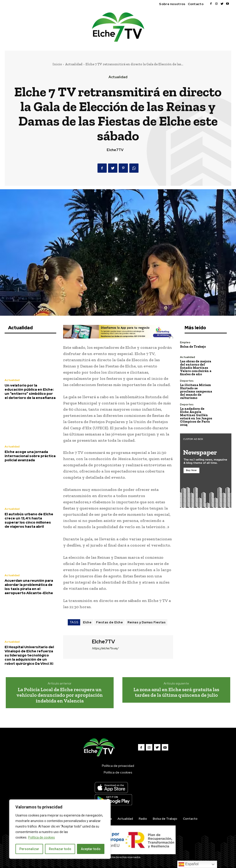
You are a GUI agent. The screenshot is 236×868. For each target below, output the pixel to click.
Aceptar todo (91, 849)
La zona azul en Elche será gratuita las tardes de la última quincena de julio (176, 692)
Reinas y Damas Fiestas (146, 622)
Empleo (185, 342)
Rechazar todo (60, 849)
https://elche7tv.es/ (105, 648)
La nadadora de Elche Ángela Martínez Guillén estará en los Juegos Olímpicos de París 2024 (196, 417)
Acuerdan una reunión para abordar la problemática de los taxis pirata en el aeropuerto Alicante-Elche (29, 587)
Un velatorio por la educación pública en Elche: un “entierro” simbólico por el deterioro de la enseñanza (30, 392)
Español (189, 864)
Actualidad (74, 64)
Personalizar (29, 849)
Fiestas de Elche (109, 622)
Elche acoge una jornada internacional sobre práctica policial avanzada (30, 456)
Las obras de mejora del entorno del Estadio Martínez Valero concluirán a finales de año (196, 368)
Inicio (57, 64)
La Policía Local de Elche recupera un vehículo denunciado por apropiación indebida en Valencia (60, 695)
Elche (87, 622)
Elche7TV (115, 150)
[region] (60, 829)
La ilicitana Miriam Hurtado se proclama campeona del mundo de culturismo (196, 391)
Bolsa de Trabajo (193, 347)
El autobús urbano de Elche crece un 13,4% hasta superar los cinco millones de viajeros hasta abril (29, 520)
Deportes (187, 381)
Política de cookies (41, 837)
